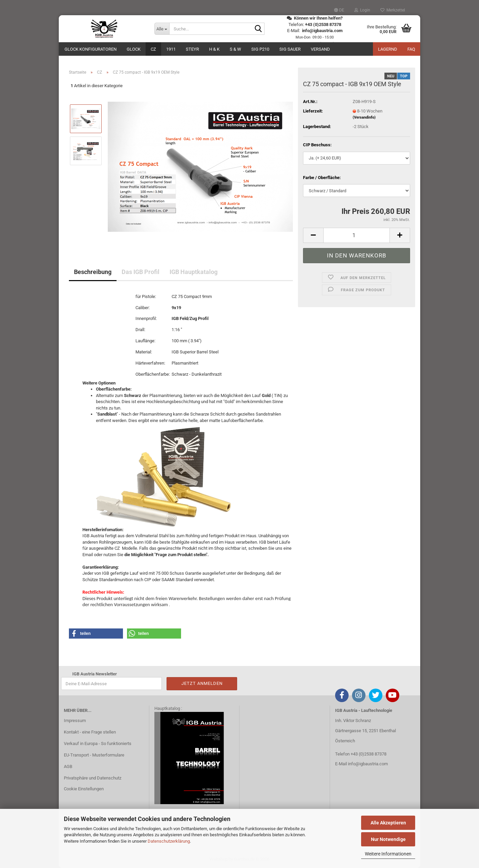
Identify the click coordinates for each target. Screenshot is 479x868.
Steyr (192, 49)
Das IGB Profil (141, 272)
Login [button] (362, 10)
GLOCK (134, 49)
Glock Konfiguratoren (91, 49)
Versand (320, 49)
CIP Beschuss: (317, 145)
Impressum (75, 721)
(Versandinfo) (364, 117)
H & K (214, 49)
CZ (153, 49)
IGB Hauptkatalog (194, 272)
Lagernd (388, 49)
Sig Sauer (290, 49)
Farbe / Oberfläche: (322, 178)
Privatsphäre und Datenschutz (93, 778)
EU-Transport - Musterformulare (94, 755)
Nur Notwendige (388, 839)
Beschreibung (93, 272)
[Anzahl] (357, 235)
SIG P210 (260, 49)
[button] (339, 10)
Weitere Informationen (388, 854)
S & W (235, 49)
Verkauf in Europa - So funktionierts (98, 743)
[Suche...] (162, 29)
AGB (68, 766)
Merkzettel (393, 10)
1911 (171, 49)
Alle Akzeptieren (388, 823)
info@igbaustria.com (368, 764)
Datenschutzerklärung (169, 841)
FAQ (411, 49)
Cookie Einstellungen (84, 789)
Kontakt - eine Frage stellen (90, 732)
